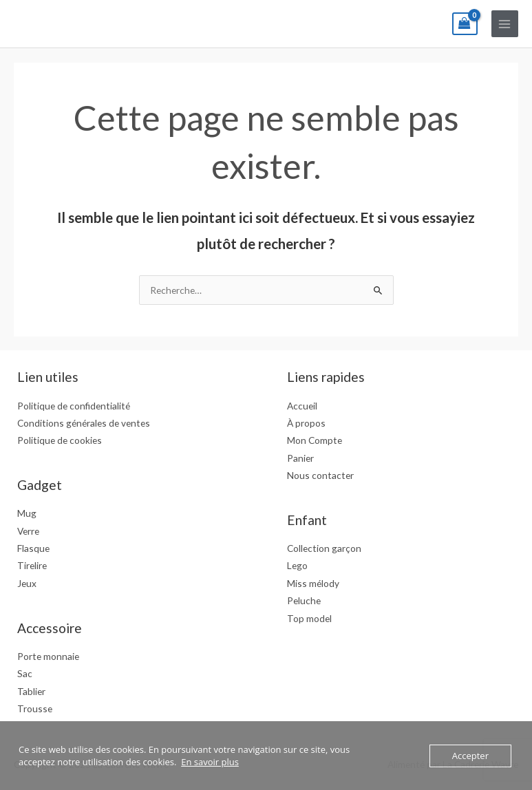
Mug (27, 513)
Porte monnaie (48, 656)
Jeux (27, 583)
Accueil (302, 406)
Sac (25, 673)
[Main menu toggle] (505, 24)
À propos (306, 423)
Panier (300, 458)
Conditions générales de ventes (84, 423)
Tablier (31, 691)
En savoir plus (210, 762)
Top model (309, 618)
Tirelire (32, 565)
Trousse (35, 708)
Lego (297, 565)
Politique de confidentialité (74, 406)
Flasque (33, 548)
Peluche (304, 600)
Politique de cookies (60, 440)
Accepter (470, 756)
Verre (28, 531)
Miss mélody (313, 583)
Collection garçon (324, 548)
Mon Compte (315, 440)
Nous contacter (320, 475)
